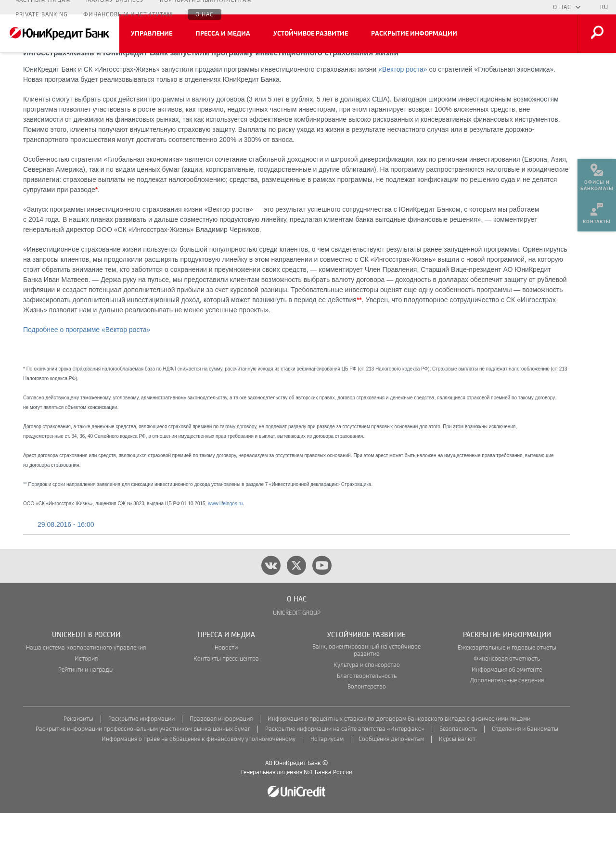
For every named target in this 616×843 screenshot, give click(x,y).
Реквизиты (78, 749)
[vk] (271, 595)
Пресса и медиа (223, 34)
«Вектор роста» (403, 99)
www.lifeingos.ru (225, 533)
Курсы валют (457, 769)
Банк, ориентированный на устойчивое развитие (366, 680)
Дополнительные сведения (507, 710)
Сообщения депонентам (391, 769)
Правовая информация (221, 749)
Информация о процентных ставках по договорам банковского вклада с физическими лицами (399, 749)
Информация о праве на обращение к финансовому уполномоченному (199, 769)
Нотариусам (327, 769)
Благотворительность (367, 706)
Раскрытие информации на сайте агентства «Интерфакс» (345, 759)
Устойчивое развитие (311, 34)
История (86, 689)
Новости (226, 678)
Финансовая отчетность (507, 689)
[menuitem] (597, 173)
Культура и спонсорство (367, 695)
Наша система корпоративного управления (86, 678)
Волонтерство (367, 717)
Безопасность (458, 759)
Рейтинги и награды (86, 700)
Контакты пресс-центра (226, 689)
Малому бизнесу (115, 7)
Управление (152, 34)
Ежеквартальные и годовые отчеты (507, 678)
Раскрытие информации (414, 34)
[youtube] (322, 595)
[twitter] (296, 595)
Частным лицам (43, 7)
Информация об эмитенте (507, 700)
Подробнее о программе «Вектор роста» (87, 359)
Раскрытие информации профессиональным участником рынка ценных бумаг (143, 759)
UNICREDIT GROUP (297, 643)
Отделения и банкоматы (525, 759)
